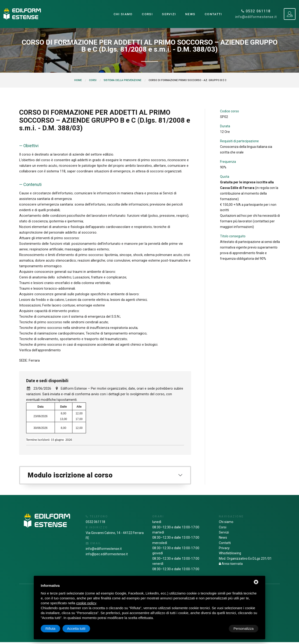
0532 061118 (256, 11)
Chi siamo (122, 14)
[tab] (105, 476)
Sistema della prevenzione (123, 80)
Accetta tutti (244, 628)
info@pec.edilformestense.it (107, 556)
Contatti (213, 14)
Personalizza (56, 628)
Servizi (168, 14)
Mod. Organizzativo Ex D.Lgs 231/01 (245, 560)
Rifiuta (219, 628)
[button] (105, 476)
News (190, 14)
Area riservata (231, 566)
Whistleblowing (230, 555)
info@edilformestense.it (256, 17)
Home (78, 80)
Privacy (224, 550)
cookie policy (86, 603)
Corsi (146, 14)
